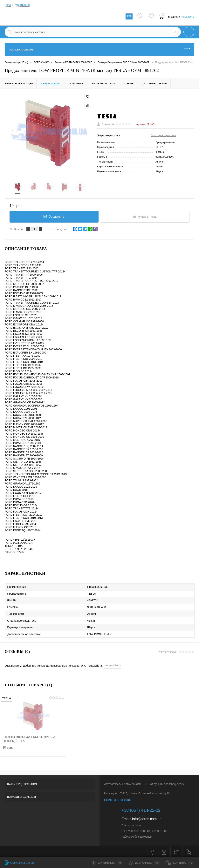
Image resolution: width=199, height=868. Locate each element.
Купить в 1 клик (145, 217)
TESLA (159, 147)
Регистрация (22, 5)
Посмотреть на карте (117, 799)
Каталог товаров (99, 49)
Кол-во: (19, 229)
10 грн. (33, 749)
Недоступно (58, 229)
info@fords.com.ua (147, 818)
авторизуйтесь (113, 665)
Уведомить (54, 217)
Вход (8, 5)
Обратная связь (20, 863)
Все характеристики (163, 135)
